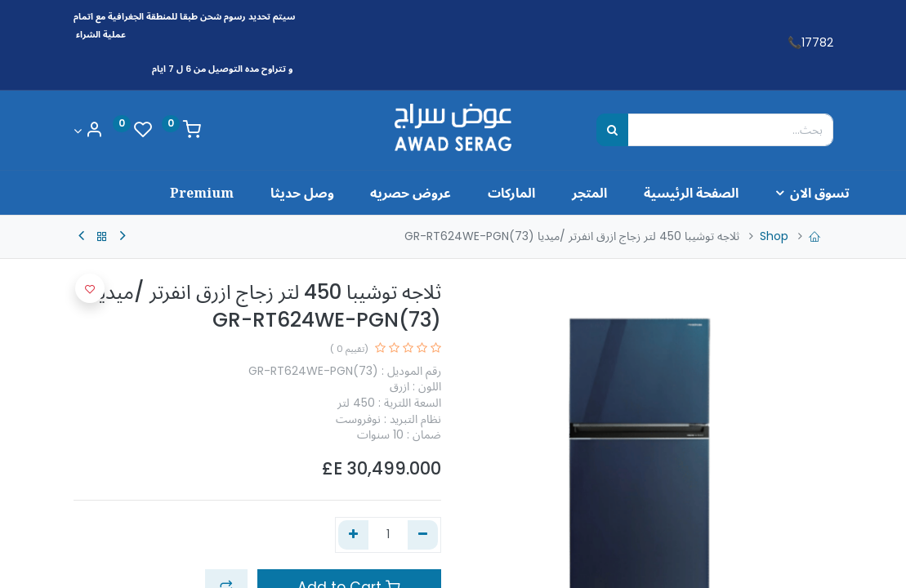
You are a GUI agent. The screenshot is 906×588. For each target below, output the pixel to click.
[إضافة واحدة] (353, 535)
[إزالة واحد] (423, 535)
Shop (774, 236)
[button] (90, 288)
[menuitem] (656, 193)
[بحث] (612, 130)
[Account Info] (88, 131)
